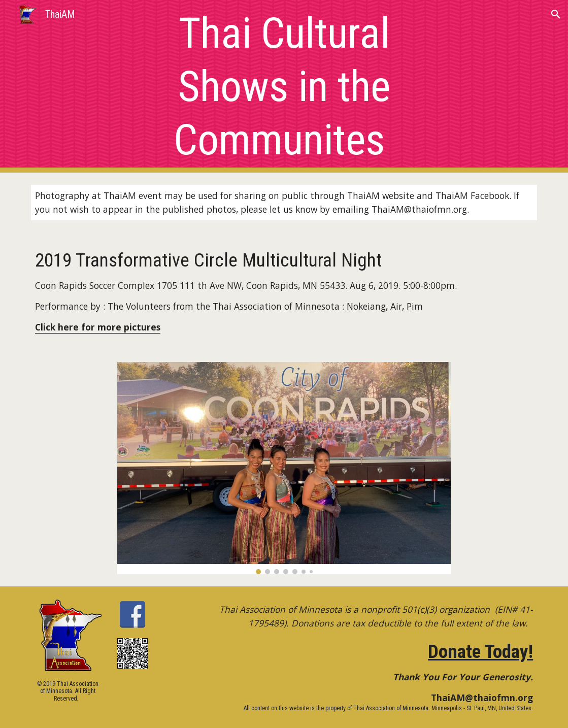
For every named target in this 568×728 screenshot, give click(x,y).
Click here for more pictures (98, 327)
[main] (284, 87)
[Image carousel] (284, 468)
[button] (556, 14)
